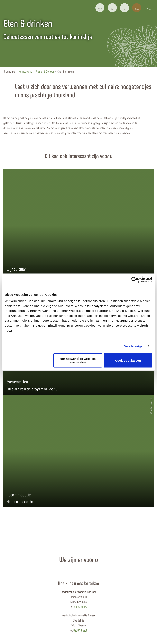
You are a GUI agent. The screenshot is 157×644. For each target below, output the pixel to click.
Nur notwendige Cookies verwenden (78, 360)
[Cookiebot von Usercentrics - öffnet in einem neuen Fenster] (134, 280)
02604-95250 (81, 630)
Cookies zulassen (128, 360)
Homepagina (25, 71)
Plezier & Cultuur (45, 71)
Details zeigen (134, 346)
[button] (112, 8)
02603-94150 (81, 607)
